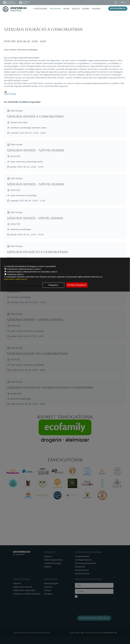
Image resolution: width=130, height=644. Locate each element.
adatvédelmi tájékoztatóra (16, 279)
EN (124, 3)
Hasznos (96, 9)
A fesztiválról (40, 9)
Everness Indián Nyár (10, 3)
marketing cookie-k (14, 274)
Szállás (76, 9)
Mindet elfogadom (77, 285)
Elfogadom (53, 285)
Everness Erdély (25, 3)
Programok (55, 9)
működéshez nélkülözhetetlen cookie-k (23, 269)
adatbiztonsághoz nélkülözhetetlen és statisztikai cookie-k (31, 272)
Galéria (86, 9)
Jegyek (66, 9)
